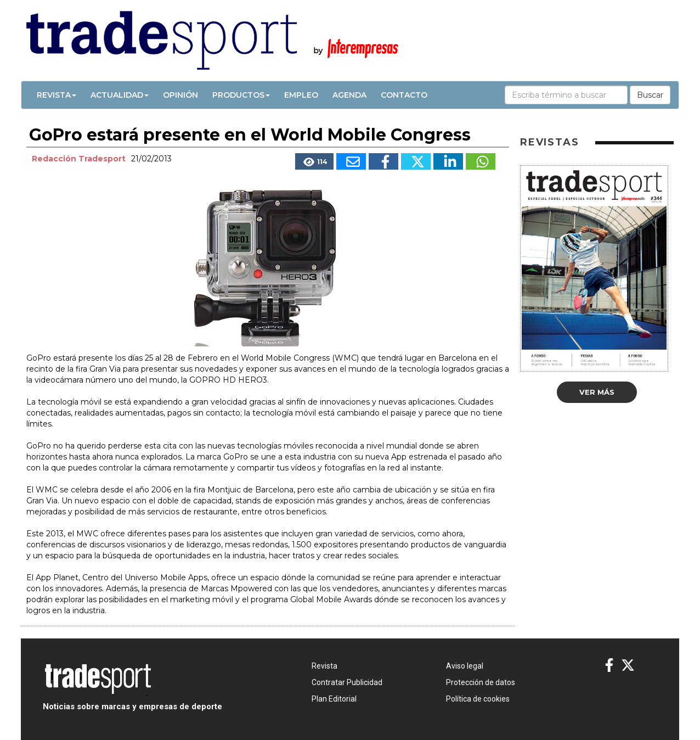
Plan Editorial (334, 699)
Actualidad (120, 95)
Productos (241, 95)
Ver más (597, 392)
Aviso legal (465, 666)
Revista (57, 95)
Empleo (301, 95)
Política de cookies (478, 699)
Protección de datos (481, 682)
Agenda (349, 95)
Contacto (404, 95)
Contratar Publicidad (347, 682)
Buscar (650, 95)
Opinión (180, 95)
